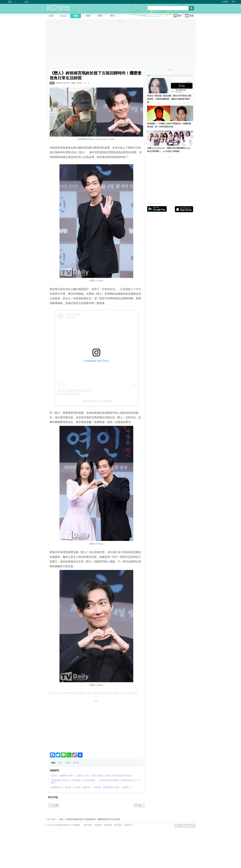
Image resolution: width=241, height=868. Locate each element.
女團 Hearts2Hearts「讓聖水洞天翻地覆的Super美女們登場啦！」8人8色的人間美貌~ (169, 150)
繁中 (226, 2)
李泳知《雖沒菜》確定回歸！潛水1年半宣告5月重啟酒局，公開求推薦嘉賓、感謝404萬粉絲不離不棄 (169, 99)
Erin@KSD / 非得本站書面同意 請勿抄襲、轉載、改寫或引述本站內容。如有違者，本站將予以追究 (94, 693)
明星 (52, 83)
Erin (85, 83)
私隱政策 (108, 825)
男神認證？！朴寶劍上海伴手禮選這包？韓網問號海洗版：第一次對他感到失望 (169, 125)
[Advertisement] (96, 725)
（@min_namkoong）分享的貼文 (96, 401)
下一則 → (139, 805)
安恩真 (68, 763)
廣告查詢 (118, 825)
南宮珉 (76, 763)
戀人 (61, 763)
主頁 (48, 819)
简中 (233, 2)
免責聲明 (98, 825)
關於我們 (88, 825)
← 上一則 (54, 805)
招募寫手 (128, 825)
